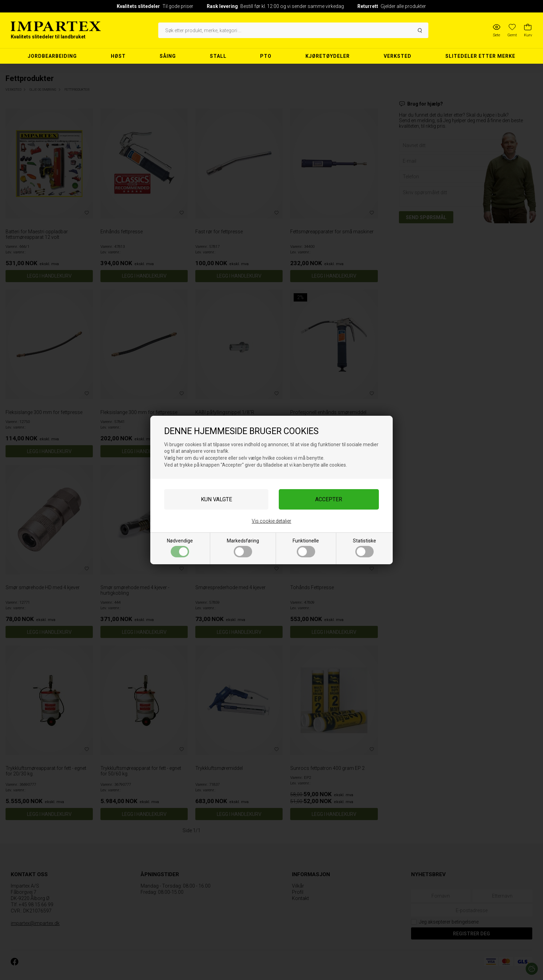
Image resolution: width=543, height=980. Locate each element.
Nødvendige (180, 548)
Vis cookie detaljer (271, 521)
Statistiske (364, 548)
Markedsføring (243, 548)
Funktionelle (306, 548)
